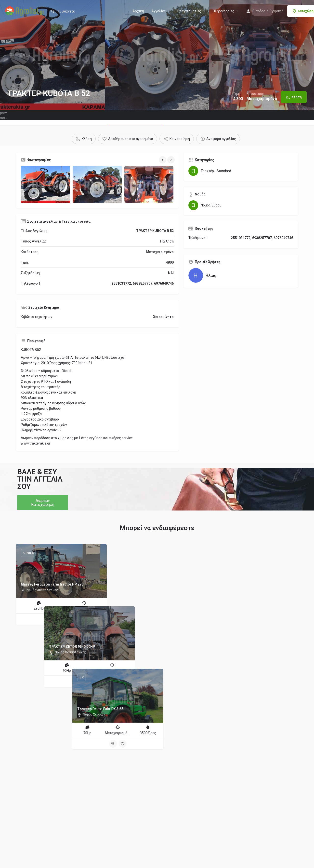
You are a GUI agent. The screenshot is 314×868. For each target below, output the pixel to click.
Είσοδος (259, 11)
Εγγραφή (277, 11)
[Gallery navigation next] (171, 160)
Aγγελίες (159, 11)
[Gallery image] (46, 185)
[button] (43, 503)
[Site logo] (25, 11)
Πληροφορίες (223, 11)
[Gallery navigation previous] (163, 160)
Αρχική (138, 11)
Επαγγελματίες (189, 11)
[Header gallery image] (52, 55)
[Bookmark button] (66, 619)
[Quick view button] (57, 619)
